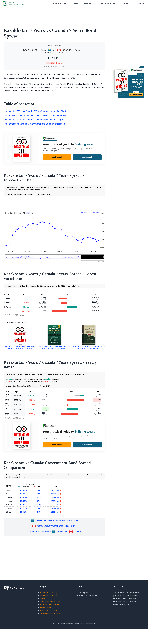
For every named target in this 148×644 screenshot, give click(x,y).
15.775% (23, 508)
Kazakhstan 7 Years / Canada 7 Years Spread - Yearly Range (34, 120)
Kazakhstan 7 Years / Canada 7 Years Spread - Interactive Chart (35, 111)
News (141, 3)
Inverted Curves (60, 3)
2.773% (38, 494)
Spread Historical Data (50, 601)
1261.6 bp (55, 508)
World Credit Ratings (49, 593)
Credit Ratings (89, 3)
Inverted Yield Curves (50, 604)
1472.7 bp (55, 490)
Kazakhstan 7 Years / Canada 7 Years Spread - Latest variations (35, 115)
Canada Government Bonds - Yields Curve (57, 526)
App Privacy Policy (49, 610)
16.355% (23, 501)
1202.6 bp (55, 512)
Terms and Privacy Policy (51, 613)
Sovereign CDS (128, 3)
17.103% (23, 494)
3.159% (38, 508)
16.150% (23, 505)
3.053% (38, 505)
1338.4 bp (55, 501)
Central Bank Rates (108, 3)
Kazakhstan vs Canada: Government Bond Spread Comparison (35, 124)
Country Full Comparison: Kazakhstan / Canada (54, 531)
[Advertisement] (74, 16)
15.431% (23, 512)
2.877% (38, 497)
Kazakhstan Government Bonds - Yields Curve (57, 520)
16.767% (23, 497)
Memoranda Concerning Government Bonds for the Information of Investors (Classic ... (89, 347)
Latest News (46, 607)
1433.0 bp (55, 494)
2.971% (38, 501)
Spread (75, 3)
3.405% (38, 512)
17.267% (23, 490)
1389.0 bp (55, 497)
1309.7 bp (55, 505)
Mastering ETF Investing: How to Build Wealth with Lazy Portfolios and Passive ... (20, 347)
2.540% (38, 490)
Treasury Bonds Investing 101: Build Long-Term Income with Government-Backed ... (54, 347)
